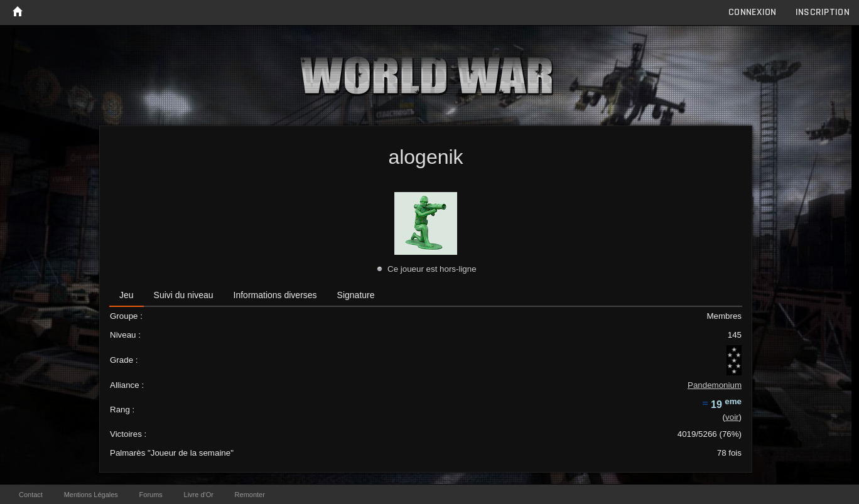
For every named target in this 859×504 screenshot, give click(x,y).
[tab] (127, 296)
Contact (31, 495)
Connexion (753, 12)
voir (732, 417)
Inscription (823, 12)
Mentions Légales (91, 495)
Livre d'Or (199, 495)
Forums (151, 495)
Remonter (250, 495)
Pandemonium (715, 385)
